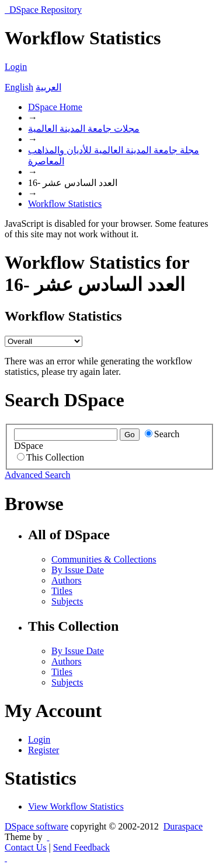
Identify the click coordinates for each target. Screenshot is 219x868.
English (19, 87)
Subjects (67, 601)
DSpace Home (55, 107)
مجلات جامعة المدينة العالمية (84, 129)
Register (44, 750)
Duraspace (183, 826)
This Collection (51, 457)
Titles (62, 591)
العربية (48, 87)
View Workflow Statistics (76, 806)
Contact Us (26, 847)
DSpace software (36, 826)
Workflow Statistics (65, 204)
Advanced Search (37, 475)
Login (16, 67)
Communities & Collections (104, 559)
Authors (67, 580)
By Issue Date (78, 570)
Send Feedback (81, 847)
